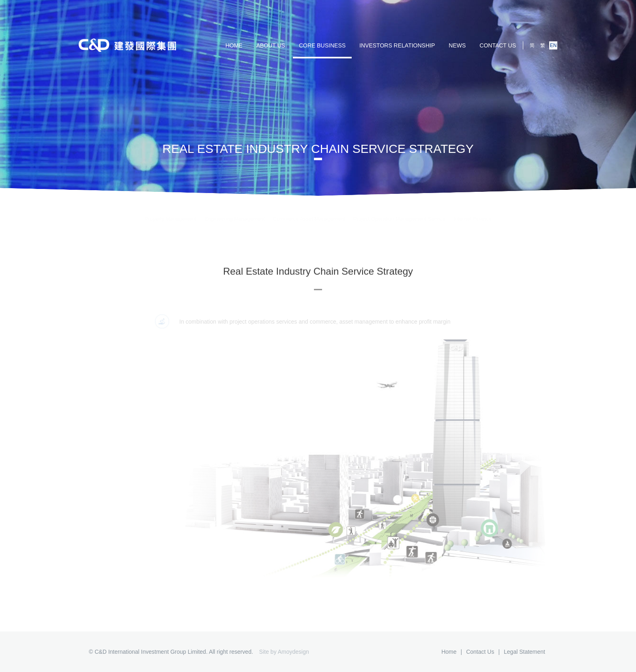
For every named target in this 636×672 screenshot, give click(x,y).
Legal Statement (524, 652)
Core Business (322, 45)
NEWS (457, 45)
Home (449, 652)
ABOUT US (271, 45)
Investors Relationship (397, 45)
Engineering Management (235, 212)
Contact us (498, 45)
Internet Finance (473, 212)
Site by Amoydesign (284, 652)
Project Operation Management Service (400, 212)
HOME (234, 45)
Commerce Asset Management (309, 212)
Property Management (171, 212)
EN (553, 45)
